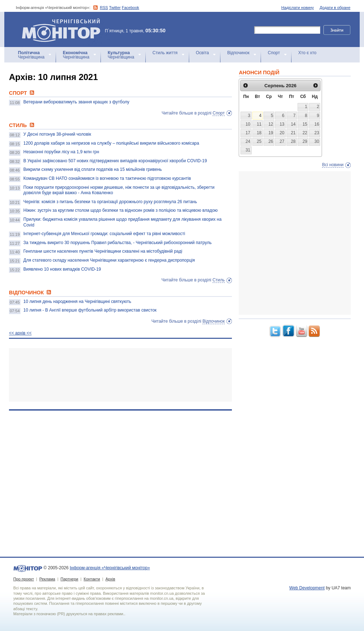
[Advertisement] (120, 375)
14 (293, 124)
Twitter (115, 8)
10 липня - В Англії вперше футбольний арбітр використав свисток (90, 310)
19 (271, 133)
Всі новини (333, 165)
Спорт (274, 53)
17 (248, 133)
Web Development (307, 588)
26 (271, 141)
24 (248, 141)
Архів (110, 579)
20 (282, 133)
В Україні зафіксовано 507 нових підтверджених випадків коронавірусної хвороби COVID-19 (115, 161)
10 (248, 124)
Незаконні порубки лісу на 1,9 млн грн (61, 152)
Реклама (47, 579)
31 (248, 150)
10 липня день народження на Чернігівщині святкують (77, 302)
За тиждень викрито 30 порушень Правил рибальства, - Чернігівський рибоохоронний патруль (118, 243)
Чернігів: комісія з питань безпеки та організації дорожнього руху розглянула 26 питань (110, 202)
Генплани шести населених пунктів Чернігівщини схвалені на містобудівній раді (103, 251)
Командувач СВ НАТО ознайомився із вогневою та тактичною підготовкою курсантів (107, 178)
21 (293, 133)
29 (305, 141)
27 (282, 141)
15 (305, 124)
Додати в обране (335, 8)
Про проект (24, 579)
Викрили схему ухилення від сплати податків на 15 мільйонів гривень (93, 169)
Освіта (202, 53)
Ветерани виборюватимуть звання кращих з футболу (76, 102)
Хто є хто (307, 53)
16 (317, 124)
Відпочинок (238, 53)
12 (271, 124)
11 (259, 124)
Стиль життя (165, 53)
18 (259, 133)
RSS (104, 8)
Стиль (219, 280)
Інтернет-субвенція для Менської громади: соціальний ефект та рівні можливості (104, 234)
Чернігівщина (31, 55)
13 (282, 124)
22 (305, 133)
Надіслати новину (298, 8)
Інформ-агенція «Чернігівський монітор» (64, 29)
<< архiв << (20, 333)
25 (259, 141)
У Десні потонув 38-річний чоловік (57, 134)
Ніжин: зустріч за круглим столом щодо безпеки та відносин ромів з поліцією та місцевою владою (120, 210)
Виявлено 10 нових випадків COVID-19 (62, 269)
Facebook (130, 8)
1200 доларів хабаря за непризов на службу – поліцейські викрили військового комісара (111, 143)
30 (317, 141)
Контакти (92, 579)
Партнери (69, 579)
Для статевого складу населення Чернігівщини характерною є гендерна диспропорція (109, 260)
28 (293, 141)
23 (317, 133)
